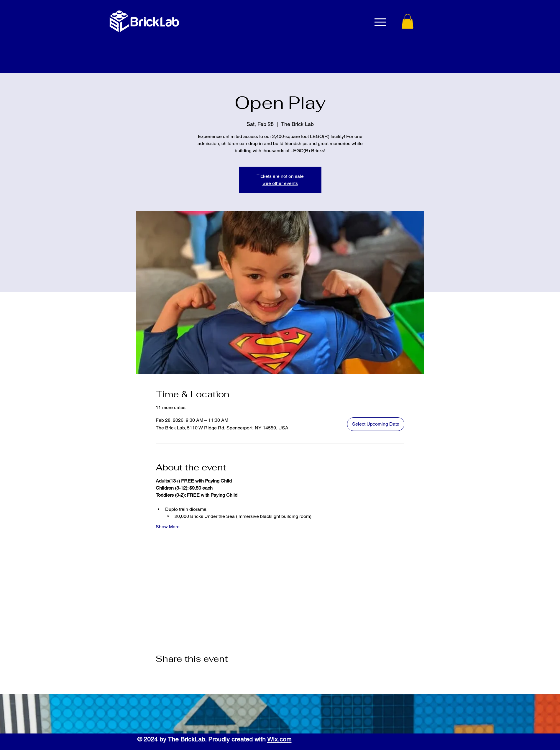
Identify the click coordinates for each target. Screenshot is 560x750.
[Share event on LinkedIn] (187, 674)
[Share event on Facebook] (159, 674)
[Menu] (381, 22)
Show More (168, 527)
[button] (408, 21)
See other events (280, 183)
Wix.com (279, 739)
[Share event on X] (173, 674)
